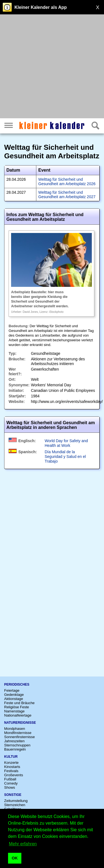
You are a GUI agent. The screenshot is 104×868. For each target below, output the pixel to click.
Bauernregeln (15, 749)
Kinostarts (12, 767)
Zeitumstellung (16, 801)
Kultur (11, 757)
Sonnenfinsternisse (20, 737)
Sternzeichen (15, 805)
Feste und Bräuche (19, 703)
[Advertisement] (52, 67)
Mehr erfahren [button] (23, 844)
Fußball (10, 779)
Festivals (11, 771)
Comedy (11, 783)
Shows (10, 787)
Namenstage (14, 711)
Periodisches (17, 685)
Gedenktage (14, 695)
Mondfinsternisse (18, 733)
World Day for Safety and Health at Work (66, 443)
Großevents (14, 775)
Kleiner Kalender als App (41, 7)
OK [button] (15, 858)
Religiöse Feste (17, 707)
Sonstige (13, 795)
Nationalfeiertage (18, 715)
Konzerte (11, 763)
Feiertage (12, 690)
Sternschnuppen (17, 745)
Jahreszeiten (14, 741)
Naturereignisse (20, 723)
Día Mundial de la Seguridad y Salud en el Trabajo (65, 457)
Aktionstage (14, 699)
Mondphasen (15, 729)
